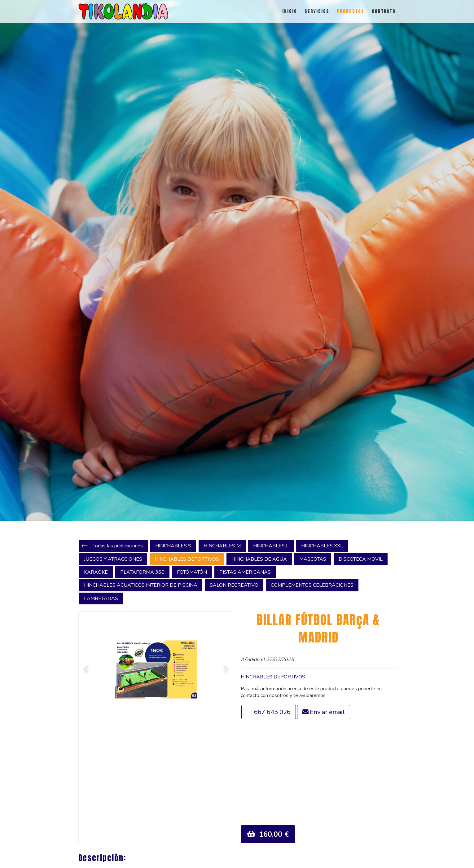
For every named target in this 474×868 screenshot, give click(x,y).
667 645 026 (272, 712)
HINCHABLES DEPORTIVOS (273, 677)
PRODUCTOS (351, 11)
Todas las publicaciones (118, 546)
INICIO (290, 11)
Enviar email (327, 712)
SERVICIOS (317, 11)
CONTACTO (384, 11)
